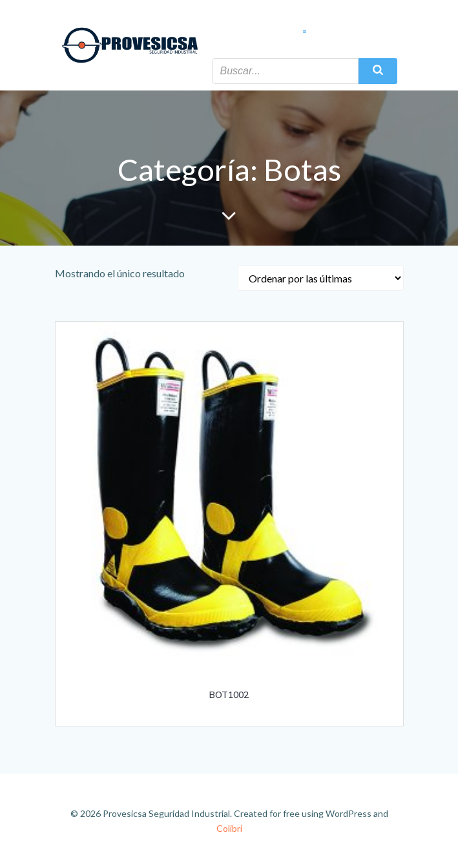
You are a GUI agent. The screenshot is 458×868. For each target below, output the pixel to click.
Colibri (229, 828)
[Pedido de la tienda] (321, 278)
